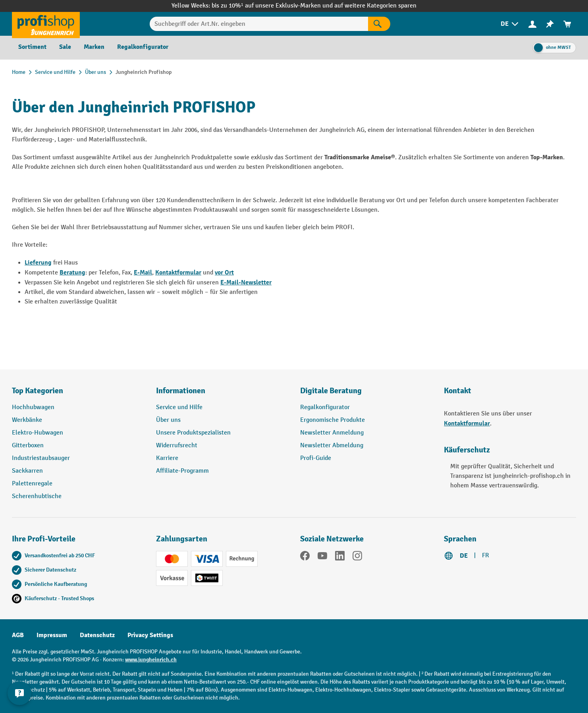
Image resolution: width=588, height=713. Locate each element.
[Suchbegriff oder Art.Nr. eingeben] (259, 24)
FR (486, 556)
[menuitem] (510, 24)
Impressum (52, 635)
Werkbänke (27, 420)
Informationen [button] (181, 391)
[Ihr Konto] (532, 24)
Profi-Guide (316, 458)
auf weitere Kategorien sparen (375, 6)
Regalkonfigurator (325, 407)
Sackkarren (27, 471)
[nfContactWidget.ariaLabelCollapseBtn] (20, 693)
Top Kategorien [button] (38, 391)
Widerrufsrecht (177, 445)
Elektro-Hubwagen (38, 433)
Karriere (167, 458)
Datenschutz (97, 635)
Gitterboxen (28, 445)
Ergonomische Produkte (333, 420)
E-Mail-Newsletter (246, 282)
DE (464, 556)
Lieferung (38, 263)
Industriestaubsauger (41, 458)
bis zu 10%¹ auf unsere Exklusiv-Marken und (273, 6)
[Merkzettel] (550, 24)
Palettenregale (32, 484)
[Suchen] (379, 24)
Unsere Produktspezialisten (193, 433)
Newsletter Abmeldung (332, 445)
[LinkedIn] (340, 557)
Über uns (168, 420)
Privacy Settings (150, 635)
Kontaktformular (178, 272)
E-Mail (143, 272)
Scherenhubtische (37, 496)
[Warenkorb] (567, 24)
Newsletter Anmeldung (332, 433)
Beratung (72, 272)
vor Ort (224, 272)
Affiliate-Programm (182, 471)
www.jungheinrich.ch (151, 660)
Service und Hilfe (179, 407)
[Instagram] (357, 557)
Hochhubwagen (33, 407)
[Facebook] (305, 557)
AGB (18, 635)
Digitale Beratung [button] (331, 391)
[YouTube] (322, 557)
